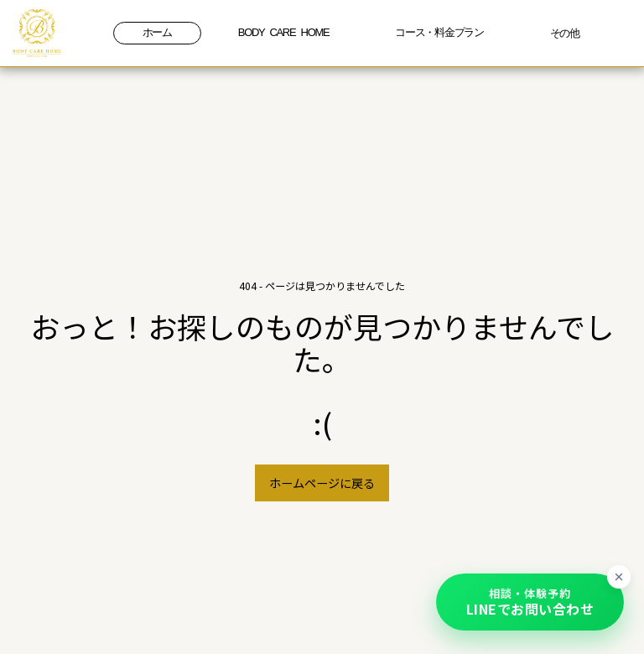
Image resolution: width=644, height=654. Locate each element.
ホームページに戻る (322, 483)
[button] (530, 602)
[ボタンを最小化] (619, 577)
